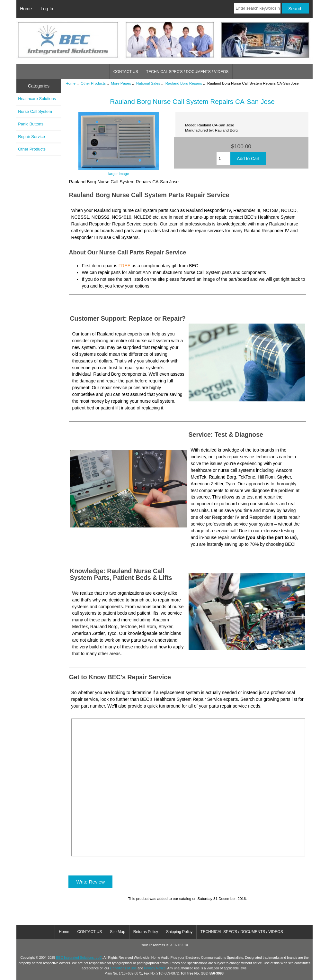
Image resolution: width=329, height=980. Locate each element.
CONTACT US (126, 72)
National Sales (148, 83)
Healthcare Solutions (37, 99)
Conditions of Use (123, 968)
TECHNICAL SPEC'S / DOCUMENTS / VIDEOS (187, 72)
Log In (47, 9)
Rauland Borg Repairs (184, 83)
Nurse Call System (35, 111)
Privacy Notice (155, 968)
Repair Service (31, 137)
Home (26, 9)
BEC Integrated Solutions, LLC (79, 958)
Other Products (93, 83)
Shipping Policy (179, 932)
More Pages (121, 83)
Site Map (117, 932)
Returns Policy (146, 932)
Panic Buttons (31, 124)
